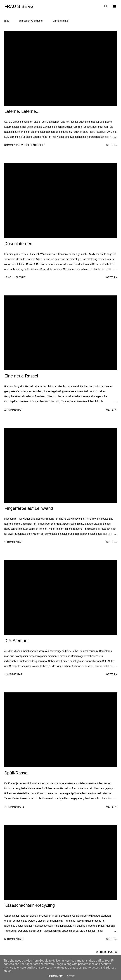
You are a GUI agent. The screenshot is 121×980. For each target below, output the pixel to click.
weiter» (111, 145)
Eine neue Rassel (21, 376)
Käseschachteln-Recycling (29, 905)
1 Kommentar (13, 410)
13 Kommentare (15, 277)
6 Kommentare (14, 939)
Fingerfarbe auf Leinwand (29, 508)
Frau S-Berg (19, 6)
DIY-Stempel (16, 641)
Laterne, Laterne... (22, 111)
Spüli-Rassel (16, 773)
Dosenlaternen (18, 244)
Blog (7, 21)
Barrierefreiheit (61, 21)
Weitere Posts (106, 952)
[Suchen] (106, 6)
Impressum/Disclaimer (31, 21)
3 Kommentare (14, 807)
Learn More (56, 976)
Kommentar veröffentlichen (25, 145)
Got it (71, 976)
